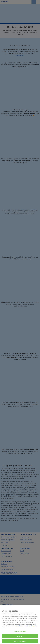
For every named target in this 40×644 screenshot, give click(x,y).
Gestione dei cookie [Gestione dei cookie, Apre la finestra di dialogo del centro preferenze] (20, 633)
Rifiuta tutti (20, 638)
